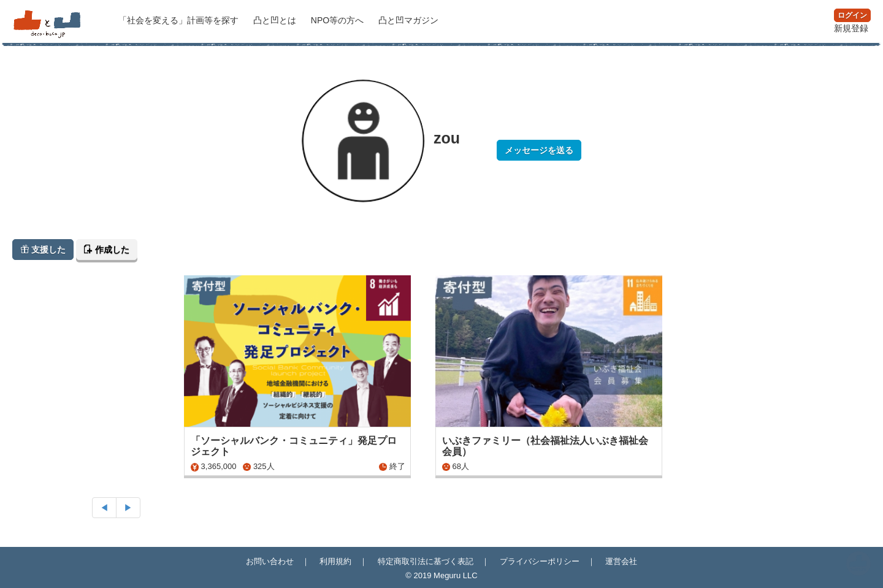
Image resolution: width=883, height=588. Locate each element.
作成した (107, 250)
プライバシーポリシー (540, 561)
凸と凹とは (276, 20)
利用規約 (335, 561)
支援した (43, 250)
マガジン (408, 20)
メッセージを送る (539, 150)
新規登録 (851, 28)
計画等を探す (180, 20)
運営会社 (621, 561)
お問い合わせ (270, 561)
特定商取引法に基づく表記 (426, 561)
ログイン (852, 15)
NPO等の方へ (338, 20)
